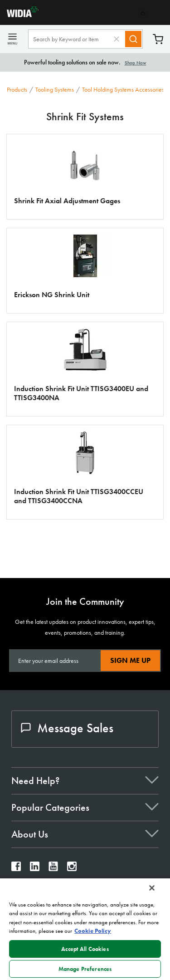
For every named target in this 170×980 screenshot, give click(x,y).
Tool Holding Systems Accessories (123, 89)
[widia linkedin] (35, 869)
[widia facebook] (16, 869)
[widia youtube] (53, 869)
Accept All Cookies (85, 949)
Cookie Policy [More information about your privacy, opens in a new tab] (93, 931)
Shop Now (136, 63)
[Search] (133, 39)
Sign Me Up (130, 660)
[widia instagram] (72, 869)
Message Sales (67, 728)
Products (17, 89)
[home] (19, 15)
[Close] (152, 888)
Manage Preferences (85, 969)
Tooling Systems (55, 89)
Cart (158, 39)
